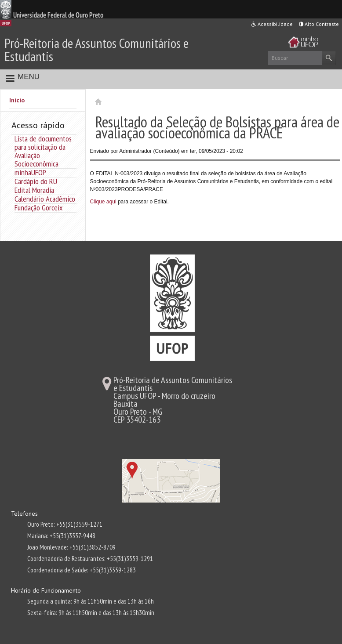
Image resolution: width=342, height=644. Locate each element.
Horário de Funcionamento (46, 590)
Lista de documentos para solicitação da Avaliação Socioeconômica (43, 151)
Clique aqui (103, 202)
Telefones (24, 514)
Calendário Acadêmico (45, 199)
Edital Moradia (34, 190)
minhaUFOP (30, 172)
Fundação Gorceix (38, 208)
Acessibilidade (272, 24)
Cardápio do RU (36, 181)
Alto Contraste (319, 24)
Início (17, 100)
